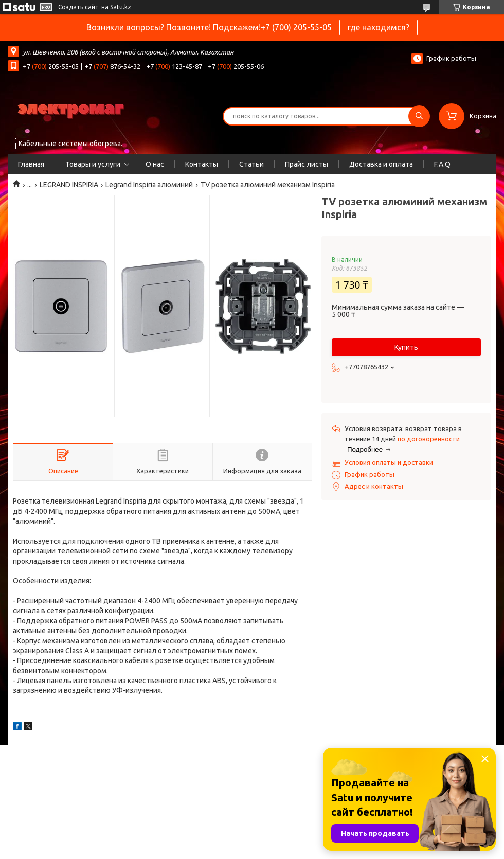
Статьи (251, 164)
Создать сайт (78, 7)
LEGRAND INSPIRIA (69, 185)
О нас (155, 164)
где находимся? (379, 27)
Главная (31, 164)
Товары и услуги (93, 164)
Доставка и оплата (381, 164)
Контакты (202, 164)
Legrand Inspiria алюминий (149, 185)
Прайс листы (307, 164)
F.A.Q (442, 164)
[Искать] (419, 116)
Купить (406, 347)
